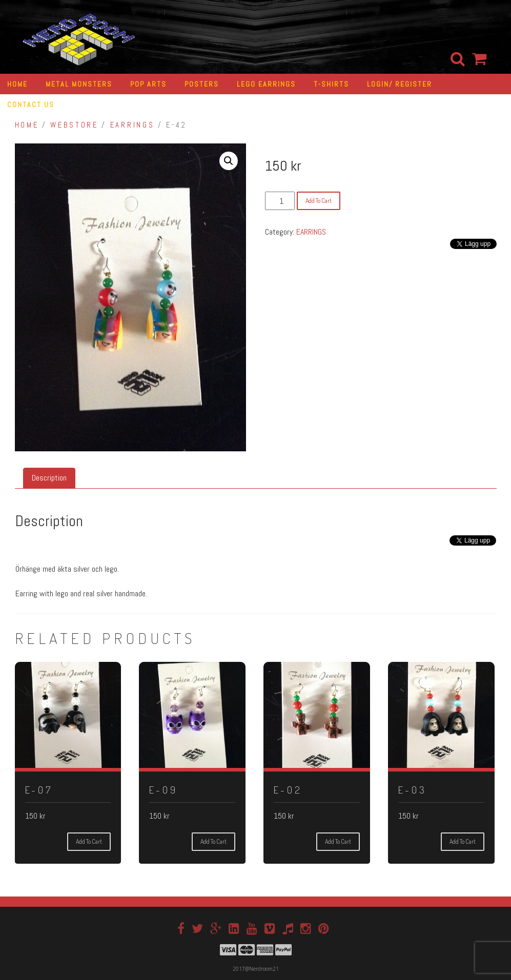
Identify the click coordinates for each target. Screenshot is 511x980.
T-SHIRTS (331, 84)
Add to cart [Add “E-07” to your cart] (89, 841)
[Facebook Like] (441, 549)
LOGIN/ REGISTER (400, 84)
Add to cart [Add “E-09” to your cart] (213, 841)
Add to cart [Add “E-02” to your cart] (338, 841)
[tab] (49, 478)
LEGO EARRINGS (266, 84)
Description (49, 478)
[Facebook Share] (444, 549)
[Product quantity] (280, 201)
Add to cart (319, 201)
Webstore (74, 125)
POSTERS (202, 84)
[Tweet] (448, 544)
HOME (17, 84)
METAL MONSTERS (79, 84)
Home (27, 125)
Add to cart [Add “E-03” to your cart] (463, 841)
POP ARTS (148, 84)
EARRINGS (132, 125)
